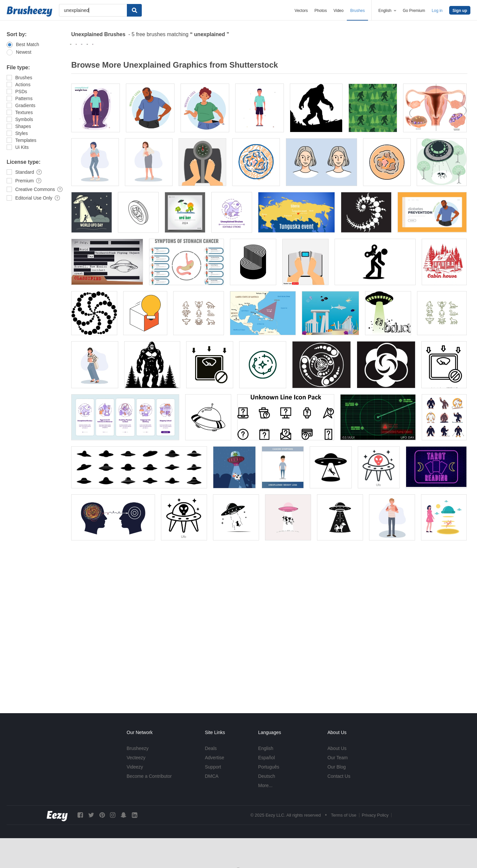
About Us (337, 748)
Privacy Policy (375, 815)
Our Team (337, 758)
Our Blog (336, 767)
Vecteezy (136, 758)
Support (213, 767)
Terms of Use (344, 815)
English (266, 748)
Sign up (460, 11)
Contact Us (339, 776)
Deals (211, 748)
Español (266, 758)
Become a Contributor (149, 776)
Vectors (301, 11)
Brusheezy (137, 748)
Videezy (135, 767)
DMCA (212, 776)
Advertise (214, 758)
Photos (320, 11)
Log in (437, 11)
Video (339, 11)
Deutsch (266, 776)
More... (265, 785)
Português (269, 767)
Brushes (357, 11)
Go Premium (414, 11)
